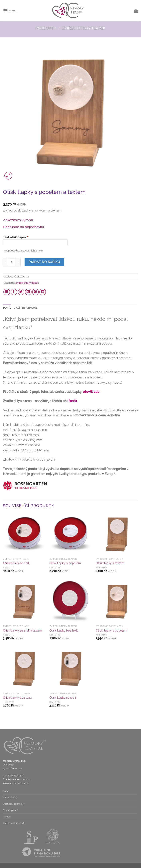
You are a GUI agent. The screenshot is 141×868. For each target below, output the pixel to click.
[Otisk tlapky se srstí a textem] (24, 602)
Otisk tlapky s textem (110, 563)
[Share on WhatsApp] (7, 292)
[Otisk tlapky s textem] (117, 534)
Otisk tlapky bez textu (64, 630)
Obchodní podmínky (14, 804)
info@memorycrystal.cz (18, 779)
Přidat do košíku (44, 262)
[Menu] (10, 10)
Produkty (46, 28)
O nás (6, 791)
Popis (7, 308)
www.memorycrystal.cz (16, 783)
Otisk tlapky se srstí (16, 563)
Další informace (26, 308)
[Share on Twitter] (21, 292)
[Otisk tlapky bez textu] (70, 602)
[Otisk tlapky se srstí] (24, 534)
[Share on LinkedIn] (43, 292)
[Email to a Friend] (28, 292)
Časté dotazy (10, 797)
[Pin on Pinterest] (35, 292)
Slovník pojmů (10, 810)
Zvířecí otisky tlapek (84, 28)
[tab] (7, 308)
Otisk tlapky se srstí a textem (22, 630)
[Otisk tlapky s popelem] (70, 534)
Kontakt (7, 817)
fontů (73, 401)
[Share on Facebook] (14, 292)
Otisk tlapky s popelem (65, 563)
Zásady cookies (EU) (14, 823)
